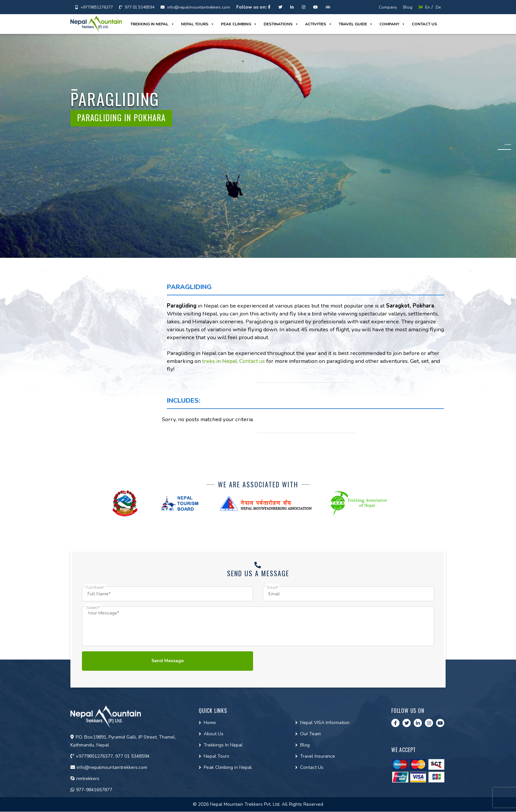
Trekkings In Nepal (223, 745)
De (438, 7)
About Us (214, 734)
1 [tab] (508, 145)
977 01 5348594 (137, 7)
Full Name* (95, 588)
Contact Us (312, 768)
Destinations (281, 24)
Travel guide (356, 24)
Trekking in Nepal (152, 24)
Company (388, 7)
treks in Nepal (219, 361)
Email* (273, 588)
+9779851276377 (94, 7)
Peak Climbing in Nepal (228, 768)
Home (210, 723)
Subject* (93, 608)
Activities (319, 24)
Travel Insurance (318, 757)
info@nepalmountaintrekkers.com (195, 7)
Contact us (424, 24)
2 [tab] (508, 150)
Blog (408, 7)
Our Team (310, 734)
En (424, 7)
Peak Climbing (239, 24)
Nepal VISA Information (325, 723)
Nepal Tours (198, 24)
